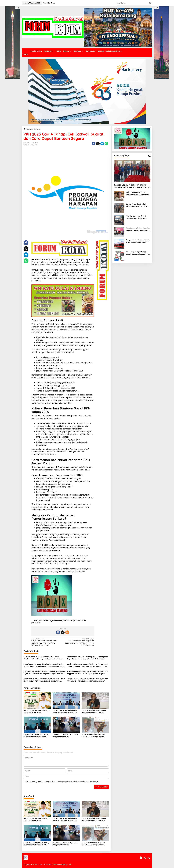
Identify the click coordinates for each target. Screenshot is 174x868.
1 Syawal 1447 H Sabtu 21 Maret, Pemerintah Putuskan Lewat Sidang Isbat (36, 736)
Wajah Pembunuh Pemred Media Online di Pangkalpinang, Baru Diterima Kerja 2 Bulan (46, 642)
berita (56, 620)
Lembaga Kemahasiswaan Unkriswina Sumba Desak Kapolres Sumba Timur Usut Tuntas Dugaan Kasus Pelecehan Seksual (88, 665)
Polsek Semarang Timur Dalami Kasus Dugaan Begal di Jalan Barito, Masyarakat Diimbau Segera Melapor (138, 193)
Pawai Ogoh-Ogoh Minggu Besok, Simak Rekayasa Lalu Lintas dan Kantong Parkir (138, 253)
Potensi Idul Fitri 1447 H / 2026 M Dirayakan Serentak (65, 735)
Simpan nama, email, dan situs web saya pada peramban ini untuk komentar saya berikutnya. (62, 782)
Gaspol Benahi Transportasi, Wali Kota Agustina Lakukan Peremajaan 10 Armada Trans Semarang (138, 241)
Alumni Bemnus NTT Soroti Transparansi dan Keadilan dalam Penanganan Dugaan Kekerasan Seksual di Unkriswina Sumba (43, 658)
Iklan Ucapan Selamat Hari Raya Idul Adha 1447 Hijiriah (37, 711)
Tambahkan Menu (49, 3)
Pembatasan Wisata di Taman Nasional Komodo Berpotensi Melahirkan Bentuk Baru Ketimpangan (94, 711)
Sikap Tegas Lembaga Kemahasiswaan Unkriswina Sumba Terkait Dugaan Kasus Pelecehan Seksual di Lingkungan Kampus (44, 665)
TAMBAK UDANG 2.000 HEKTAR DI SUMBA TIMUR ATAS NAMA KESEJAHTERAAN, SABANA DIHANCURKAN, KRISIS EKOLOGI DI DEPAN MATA (44, 680)
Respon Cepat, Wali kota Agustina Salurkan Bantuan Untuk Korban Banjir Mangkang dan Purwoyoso (132, 186)
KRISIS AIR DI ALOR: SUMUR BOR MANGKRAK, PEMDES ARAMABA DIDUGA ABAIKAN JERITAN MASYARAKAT (88, 680)
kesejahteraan (64, 620)
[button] (150, 3)
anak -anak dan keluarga (43, 620)
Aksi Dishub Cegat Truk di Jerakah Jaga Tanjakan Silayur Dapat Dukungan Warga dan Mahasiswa (136, 217)
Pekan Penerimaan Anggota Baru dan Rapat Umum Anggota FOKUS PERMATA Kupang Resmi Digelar (88, 673)
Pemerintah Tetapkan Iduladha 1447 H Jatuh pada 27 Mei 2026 (65, 711)
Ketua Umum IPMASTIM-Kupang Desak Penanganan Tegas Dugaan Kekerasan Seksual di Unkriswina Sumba (88, 658)
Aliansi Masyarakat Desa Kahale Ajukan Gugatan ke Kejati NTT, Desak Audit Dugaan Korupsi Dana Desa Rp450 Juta (44, 673)
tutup (18, 8)
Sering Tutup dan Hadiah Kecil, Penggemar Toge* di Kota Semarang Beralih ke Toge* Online (137, 205)
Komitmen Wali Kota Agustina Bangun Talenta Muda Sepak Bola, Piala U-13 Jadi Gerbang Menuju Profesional (138, 229)
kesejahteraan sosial (78, 620)
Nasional (26, 144)
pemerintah (36, 623)
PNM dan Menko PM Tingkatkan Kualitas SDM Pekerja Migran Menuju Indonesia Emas (79, 642)
